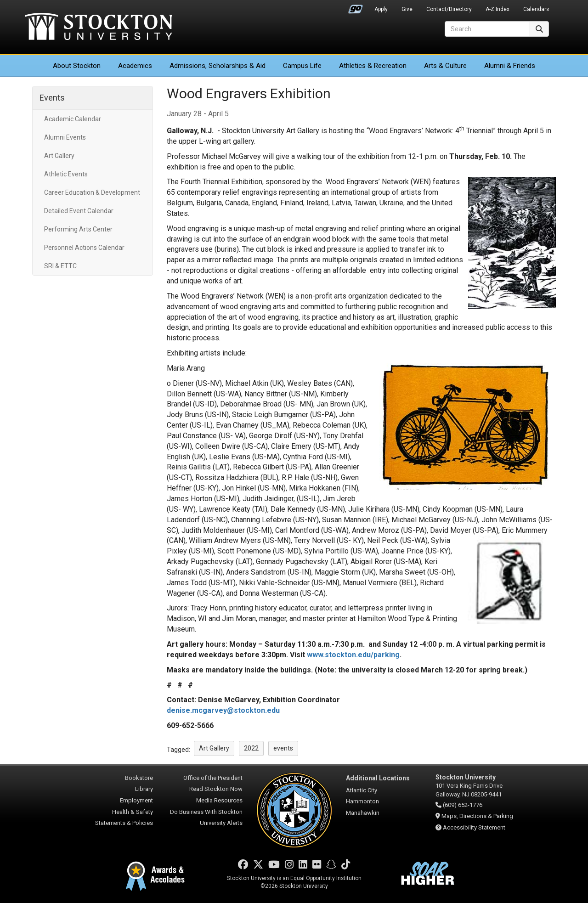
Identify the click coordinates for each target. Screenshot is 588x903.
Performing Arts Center (78, 229)
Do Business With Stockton (206, 812)
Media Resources (219, 800)
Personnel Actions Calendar (84, 248)
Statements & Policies (124, 823)
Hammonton (362, 801)
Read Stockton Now (216, 789)
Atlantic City (362, 790)
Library (144, 789)
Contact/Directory (449, 9)
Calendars (536, 9)
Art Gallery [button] (214, 748)
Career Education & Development (92, 192)
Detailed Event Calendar (79, 211)
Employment (136, 800)
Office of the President (213, 778)
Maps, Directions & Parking (477, 816)
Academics (135, 66)
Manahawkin (363, 813)
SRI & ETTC (60, 266)
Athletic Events (66, 174)
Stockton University (99, 28)
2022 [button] (251, 748)
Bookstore (139, 778)
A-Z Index (498, 9)
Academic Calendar (73, 119)
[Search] (487, 29)
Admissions (218, 66)
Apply (381, 9)
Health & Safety (133, 812)
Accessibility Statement (474, 827)
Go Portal (356, 7)
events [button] (283, 748)
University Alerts (221, 823)
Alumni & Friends (510, 66)
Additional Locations (378, 778)
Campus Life (302, 66)
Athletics (373, 66)
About (77, 66)
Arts (445, 66)
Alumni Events (65, 137)
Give (407, 9)
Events (52, 98)
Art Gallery (59, 156)
